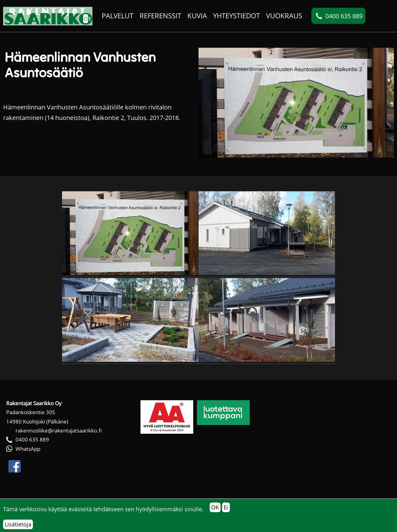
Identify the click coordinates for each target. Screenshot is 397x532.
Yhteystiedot (236, 16)
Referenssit (160, 16)
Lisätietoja (18, 524)
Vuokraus (284, 16)
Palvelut (118, 16)
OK (215, 507)
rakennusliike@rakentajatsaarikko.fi (59, 430)
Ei (226, 507)
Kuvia (197, 16)
